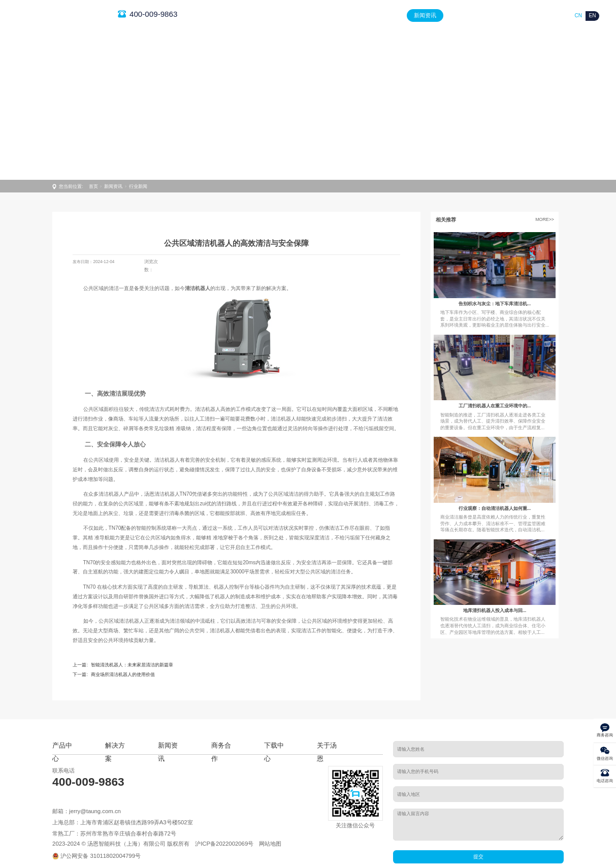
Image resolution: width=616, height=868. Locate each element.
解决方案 (385, 15)
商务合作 (465, 15)
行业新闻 (138, 186)
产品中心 (345, 15)
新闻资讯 (425, 15)
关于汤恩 (544, 15)
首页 (306, 15)
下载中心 (505, 15)
